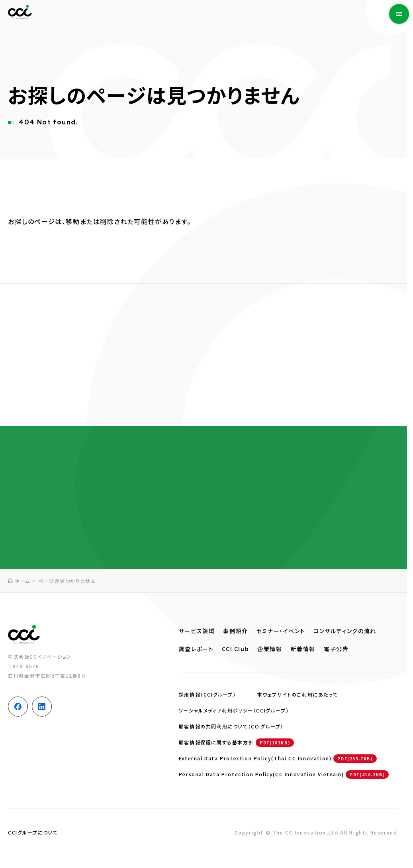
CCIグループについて (33, 832)
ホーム (23, 581)
